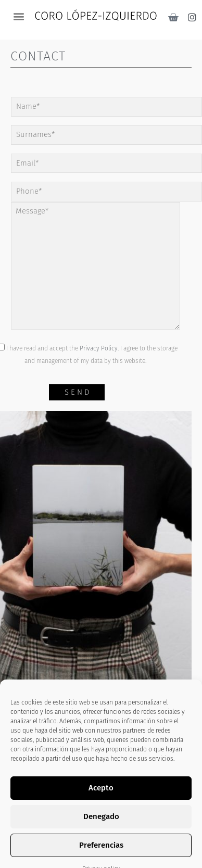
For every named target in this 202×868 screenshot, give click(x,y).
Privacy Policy (99, 348)
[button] (18, 16)
